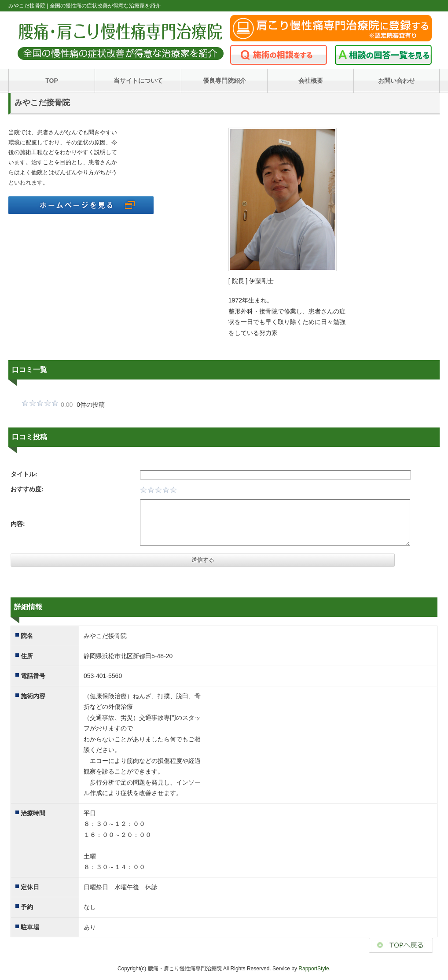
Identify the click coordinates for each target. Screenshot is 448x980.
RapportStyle (314, 969)
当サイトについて (138, 81)
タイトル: (24, 474)
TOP (52, 81)
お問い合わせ (397, 81)
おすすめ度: (27, 489)
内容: (18, 524)
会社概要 (311, 81)
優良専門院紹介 (224, 81)
